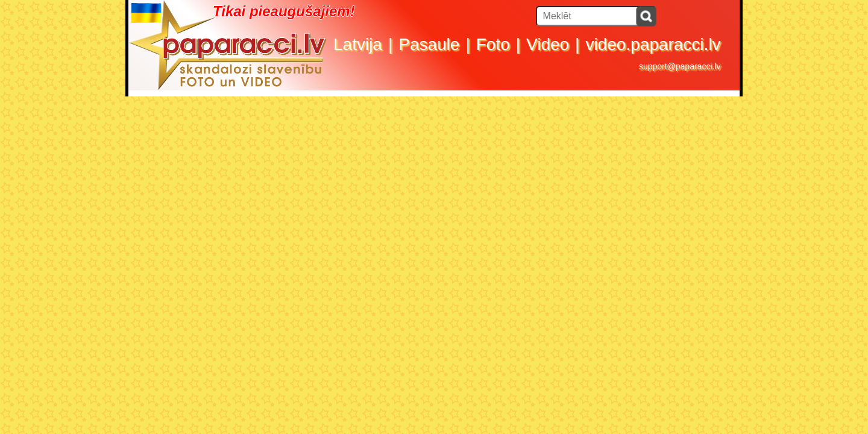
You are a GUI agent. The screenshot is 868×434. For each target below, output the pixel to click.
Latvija (358, 44)
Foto (493, 44)
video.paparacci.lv (653, 44)
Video (548, 44)
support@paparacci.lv (680, 66)
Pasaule (429, 44)
